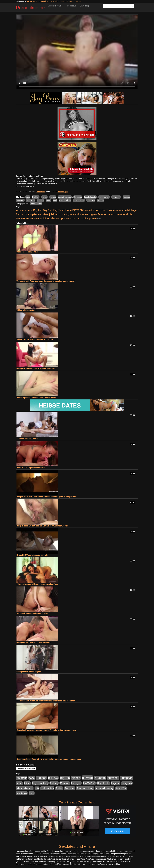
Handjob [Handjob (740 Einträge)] (48, 214)
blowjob (53, 197)
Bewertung (84, 6)
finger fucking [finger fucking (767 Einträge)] (40, 783)
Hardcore (20, 200)
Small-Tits (91, 200)
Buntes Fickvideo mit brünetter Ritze (32, 613)
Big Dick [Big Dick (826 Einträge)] (48, 210)
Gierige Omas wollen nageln (29, 672)
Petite (48, 200)
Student (101, 200)
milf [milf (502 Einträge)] (117, 214)
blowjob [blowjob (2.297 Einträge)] (78, 210)
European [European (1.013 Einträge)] (112, 210)
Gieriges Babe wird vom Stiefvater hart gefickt (36, 368)
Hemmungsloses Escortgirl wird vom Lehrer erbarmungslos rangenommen (49, 759)
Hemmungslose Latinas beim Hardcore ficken (36, 398)
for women (116, 197)
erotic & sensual (65, 197)
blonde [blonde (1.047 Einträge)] (68, 210)
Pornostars (72, 6)
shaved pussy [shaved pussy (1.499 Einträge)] (60, 218)
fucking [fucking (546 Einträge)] (29, 214)
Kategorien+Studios (56, 6)
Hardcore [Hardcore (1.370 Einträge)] (59, 214)
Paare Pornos (36, 204)
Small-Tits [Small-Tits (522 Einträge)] (75, 219)
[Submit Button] (132, 6)
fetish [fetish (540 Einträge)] (128, 210)
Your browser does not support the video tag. (77, 52)
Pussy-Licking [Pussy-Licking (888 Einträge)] (42, 218)
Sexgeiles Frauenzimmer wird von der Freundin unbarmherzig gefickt (46, 730)
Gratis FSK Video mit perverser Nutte (32, 555)
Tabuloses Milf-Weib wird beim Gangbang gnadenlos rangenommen (46, 281)
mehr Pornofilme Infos (25, 186)
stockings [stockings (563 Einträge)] (86, 219)
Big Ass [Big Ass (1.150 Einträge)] (38, 210)
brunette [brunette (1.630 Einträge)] (89, 210)
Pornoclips (44, 1)
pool (55, 200)
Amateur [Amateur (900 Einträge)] (21, 210)
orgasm (41, 200)
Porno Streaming (74, 1)
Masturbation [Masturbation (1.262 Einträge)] (106, 214)
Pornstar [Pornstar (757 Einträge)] (28, 219)
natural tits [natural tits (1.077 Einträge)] (126, 214)
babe (28, 197)
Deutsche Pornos (57, 1)
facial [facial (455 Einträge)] (121, 210)
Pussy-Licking (65, 200)
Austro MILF (32, 1)
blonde (44, 197)
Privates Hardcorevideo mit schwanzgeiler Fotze (37, 584)
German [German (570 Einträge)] (38, 214)
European (78, 197)
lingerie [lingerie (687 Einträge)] (83, 214)
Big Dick (36, 197)
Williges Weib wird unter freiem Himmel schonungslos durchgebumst (46, 497)
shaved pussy (79, 200)
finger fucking (104, 197)
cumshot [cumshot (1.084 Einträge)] (100, 210)
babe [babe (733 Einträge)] (30, 210)
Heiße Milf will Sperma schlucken (31, 468)
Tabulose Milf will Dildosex (28, 438)
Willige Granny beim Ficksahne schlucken (35, 339)
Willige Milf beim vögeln (27, 310)
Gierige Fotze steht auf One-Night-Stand (34, 642)
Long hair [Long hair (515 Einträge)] (92, 214)
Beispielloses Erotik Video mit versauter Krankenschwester (42, 526)
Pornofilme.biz (31, 8)
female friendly (90, 197)
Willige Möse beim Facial (27, 252)
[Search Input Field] (116, 6)
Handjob (126, 197)
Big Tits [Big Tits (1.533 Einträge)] (58, 210)
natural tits (31, 200)
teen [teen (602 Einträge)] (94, 219)
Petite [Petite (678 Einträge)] (19, 219)
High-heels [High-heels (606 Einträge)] (72, 214)
